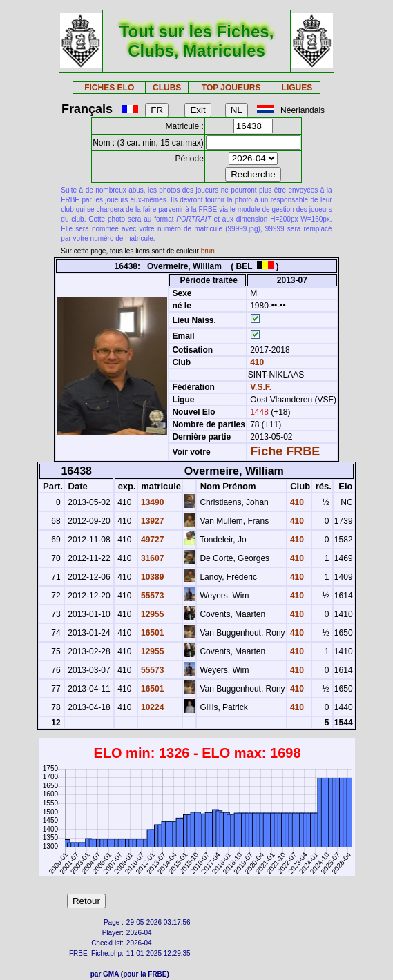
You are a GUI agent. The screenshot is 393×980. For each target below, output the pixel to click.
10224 (152, 707)
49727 (152, 540)
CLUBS (167, 88)
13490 (152, 502)
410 (256, 362)
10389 (152, 577)
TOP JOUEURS (231, 88)
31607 (152, 558)
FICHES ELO (109, 88)
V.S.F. (261, 387)
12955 (152, 614)
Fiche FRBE (285, 451)
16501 (152, 633)
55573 (152, 596)
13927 (152, 521)
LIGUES (297, 88)
